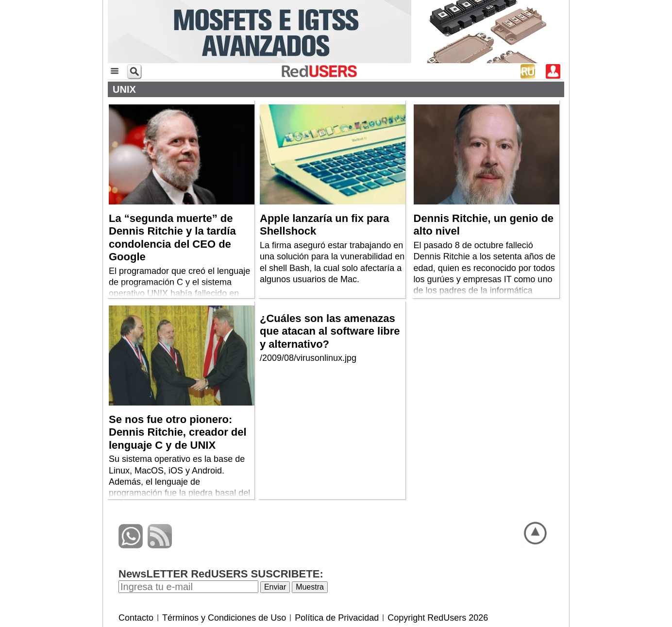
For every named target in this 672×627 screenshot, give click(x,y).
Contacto (136, 618)
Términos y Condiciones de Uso (224, 618)
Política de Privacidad (337, 618)
